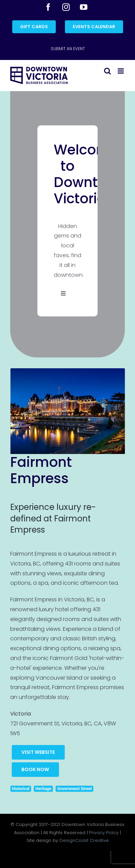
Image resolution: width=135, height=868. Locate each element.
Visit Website (38, 752)
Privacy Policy (104, 833)
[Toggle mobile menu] (121, 71)
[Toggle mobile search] (107, 71)
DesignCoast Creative (84, 840)
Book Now (35, 769)
